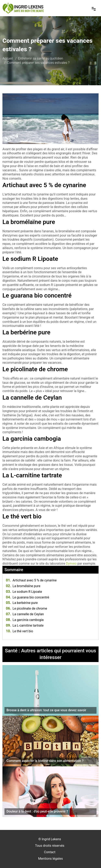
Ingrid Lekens (51, 839)
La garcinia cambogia (25, 620)
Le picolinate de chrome (27, 608)
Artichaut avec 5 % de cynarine (31, 580)
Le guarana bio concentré (28, 597)
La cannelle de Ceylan (25, 614)
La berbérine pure (22, 603)
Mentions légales (50, 859)
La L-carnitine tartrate (25, 625)
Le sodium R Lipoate (24, 592)
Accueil (8, 58)
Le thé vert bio (20, 631)
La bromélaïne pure (23, 586)
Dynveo (71, 564)
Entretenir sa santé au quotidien (41, 58)
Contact (50, 852)
